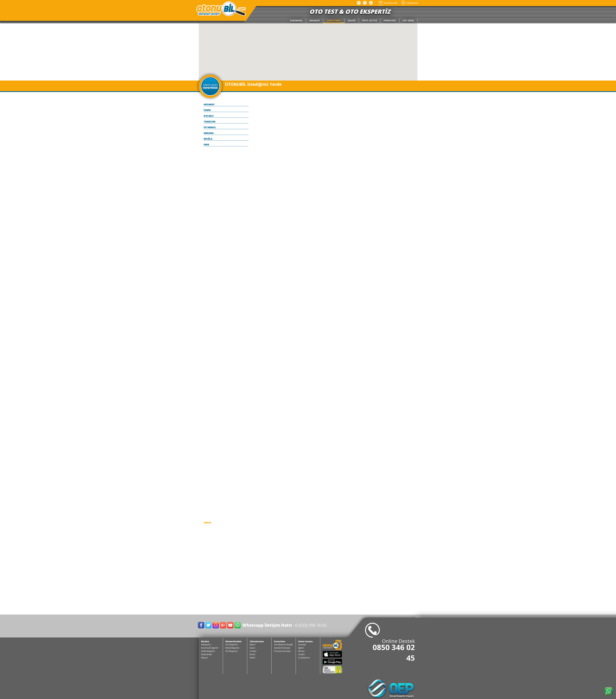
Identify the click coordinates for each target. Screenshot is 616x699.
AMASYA (209, 179)
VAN (206, 574)
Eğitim (301, 648)
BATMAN (209, 219)
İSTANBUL (210, 127)
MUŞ (206, 471)
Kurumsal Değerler (210, 648)
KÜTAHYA (209, 442)
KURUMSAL (296, 21)
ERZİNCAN (210, 311)
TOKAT (208, 551)
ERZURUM (210, 316)
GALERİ (352, 21)
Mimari (301, 651)
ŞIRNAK (208, 540)
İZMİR (207, 110)
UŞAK (207, 568)
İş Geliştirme (304, 658)
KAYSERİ (209, 402)
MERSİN (208, 465)
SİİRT (207, 517)
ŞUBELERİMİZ (334, 21)
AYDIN (207, 202)
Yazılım (302, 654)
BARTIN (208, 213)
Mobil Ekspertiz (232, 648)
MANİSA (209, 454)
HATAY (208, 351)
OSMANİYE (210, 494)
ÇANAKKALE (211, 265)
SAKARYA (209, 505)
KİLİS (207, 425)
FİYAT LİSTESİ (370, 21)
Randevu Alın (388, 3)
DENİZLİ (208, 282)
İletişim (204, 658)
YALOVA (208, 580)
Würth (252, 658)
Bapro (253, 645)
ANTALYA (209, 185)
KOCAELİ (209, 116)
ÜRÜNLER (314, 21)
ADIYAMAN (210, 156)
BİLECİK (208, 230)
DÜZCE (208, 293)
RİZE (206, 500)
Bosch (253, 654)
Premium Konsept (282, 651)
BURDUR (209, 253)
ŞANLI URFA (211, 534)
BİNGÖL (208, 236)
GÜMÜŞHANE (211, 339)
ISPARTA (209, 362)
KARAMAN (210, 385)
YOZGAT (209, 586)
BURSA (208, 259)
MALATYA (209, 448)
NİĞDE (207, 483)
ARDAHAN (210, 190)
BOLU (207, 248)
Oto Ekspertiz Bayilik (283, 645)
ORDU (207, 488)
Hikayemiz (206, 645)
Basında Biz (207, 654)
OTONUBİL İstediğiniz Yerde (253, 84)
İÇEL (206, 368)
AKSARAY (209, 104)
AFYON (208, 162)
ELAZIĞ (208, 305)
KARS (207, 391)
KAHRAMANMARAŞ (215, 374)
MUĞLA (208, 139)
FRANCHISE (390, 21)
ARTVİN (208, 196)
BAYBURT (209, 225)
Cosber (253, 651)
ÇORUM (208, 276)
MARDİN (209, 460)
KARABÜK (209, 379)
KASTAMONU (212, 397)
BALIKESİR (210, 207)
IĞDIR (207, 356)
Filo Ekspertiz (231, 651)
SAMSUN (209, 511)
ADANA (208, 150)
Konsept (302, 645)
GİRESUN (209, 334)
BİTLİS (207, 242)
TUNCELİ (209, 563)
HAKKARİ (209, 345)
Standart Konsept (282, 648)
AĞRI (206, 167)
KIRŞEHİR (209, 419)
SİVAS (207, 528)
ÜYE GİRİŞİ (408, 21)
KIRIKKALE (210, 408)
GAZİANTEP (211, 328)
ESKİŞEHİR (210, 322)
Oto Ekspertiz (232, 645)
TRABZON (210, 122)
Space (252, 648)
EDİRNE (208, 299)
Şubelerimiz (410, 3)
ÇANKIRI (209, 271)
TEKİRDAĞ (210, 546)
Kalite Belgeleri (208, 651)
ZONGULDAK (211, 591)
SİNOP (207, 523)
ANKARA (209, 133)
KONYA (208, 437)
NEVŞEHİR (209, 477)
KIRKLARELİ (210, 414)
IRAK (206, 144)
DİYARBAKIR (211, 288)
